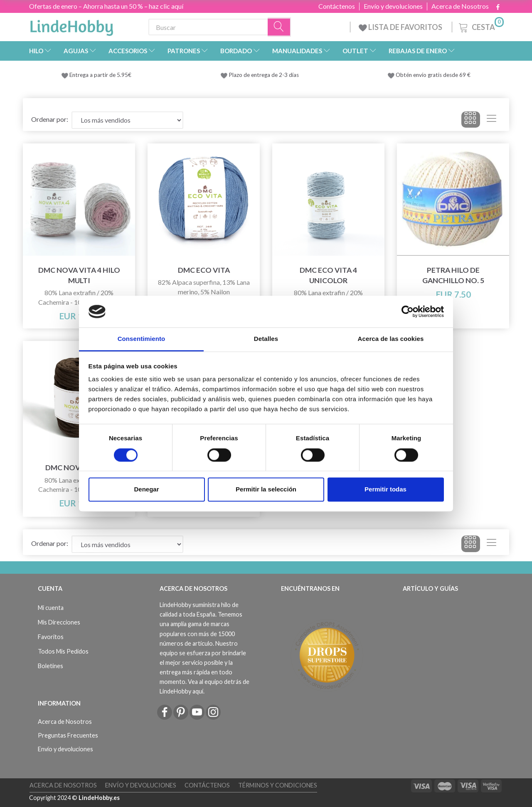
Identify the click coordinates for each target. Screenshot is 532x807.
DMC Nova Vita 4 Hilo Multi (79, 275)
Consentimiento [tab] (142, 339)
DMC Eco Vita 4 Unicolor (328, 275)
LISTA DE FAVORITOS (401, 27)
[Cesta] (480, 26)
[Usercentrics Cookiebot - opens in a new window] (408, 311)
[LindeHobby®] (71, 25)
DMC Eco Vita (204, 270)
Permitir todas (385, 490)
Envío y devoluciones (393, 6)
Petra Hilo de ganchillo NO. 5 (453, 275)
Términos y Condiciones (278, 785)
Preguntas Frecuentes (68, 735)
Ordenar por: (50, 119)
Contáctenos (337, 6)
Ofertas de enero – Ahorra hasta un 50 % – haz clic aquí (106, 6)
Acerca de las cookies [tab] (391, 339)
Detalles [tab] (266, 339)
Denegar (146, 490)
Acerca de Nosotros (460, 6)
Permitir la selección (266, 490)
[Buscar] (279, 27)
